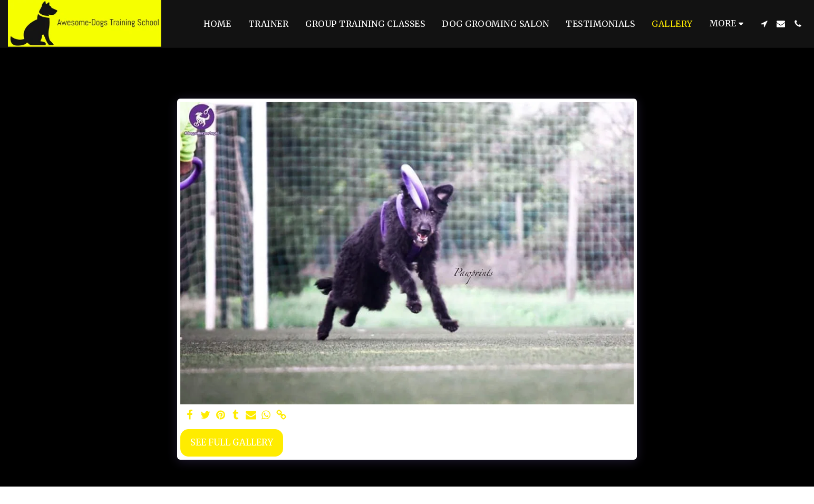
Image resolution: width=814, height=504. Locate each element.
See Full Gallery (232, 443)
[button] (764, 24)
